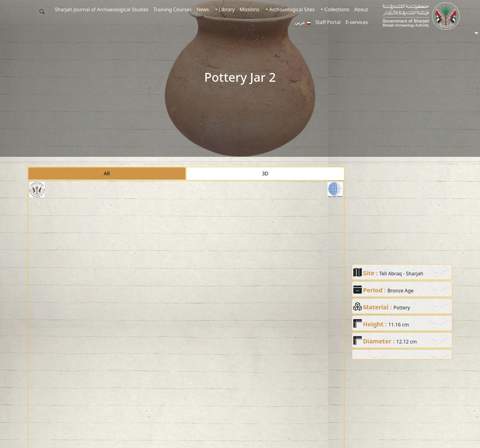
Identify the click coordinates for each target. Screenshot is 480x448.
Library (226, 9)
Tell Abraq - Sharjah (401, 274)
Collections (336, 9)
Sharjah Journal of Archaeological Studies (102, 9)
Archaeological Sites (291, 9)
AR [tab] (107, 174)
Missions (249, 9)
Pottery (402, 308)
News (203, 9)
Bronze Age (400, 291)
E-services (357, 22)
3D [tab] (265, 174)
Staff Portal (328, 22)
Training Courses (173, 9)
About (361, 9)
